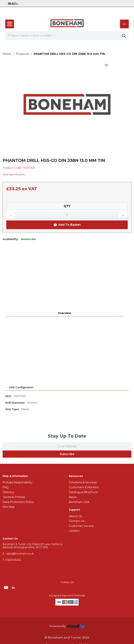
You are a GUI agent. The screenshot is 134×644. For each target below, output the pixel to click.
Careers (74, 476)
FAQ (6, 433)
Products (22, 54)
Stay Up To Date (67, 381)
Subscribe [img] (67, 400)
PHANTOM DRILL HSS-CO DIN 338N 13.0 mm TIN (69, 54)
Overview (64, 258)
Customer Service (81, 471)
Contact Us (77, 466)
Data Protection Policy (18, 447)
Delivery (8, 438)
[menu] (10, 24)
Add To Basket (67, 225)
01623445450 (12, 505)
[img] (6, 533)
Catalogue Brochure (83, 438)
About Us (75, 462)
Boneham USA (79, 447)
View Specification (14, 174)
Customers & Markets (84, 433)
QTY (67, 206)
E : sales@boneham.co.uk (18, 499)
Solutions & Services (83, 428)
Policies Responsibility (18, 428)
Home (7, 54)
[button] (124, 36)
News (73, 443)
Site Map (9, 452)
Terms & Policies (14, 443)
